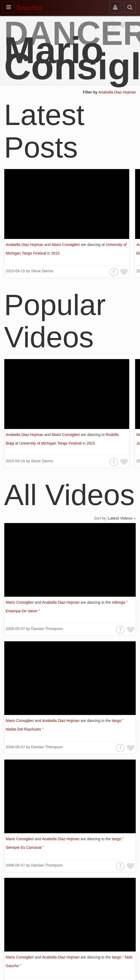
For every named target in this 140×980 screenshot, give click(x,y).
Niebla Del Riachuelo (24, 729)
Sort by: (115, 518)
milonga (119, 602)
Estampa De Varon (22, 611)
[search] (130, 7)
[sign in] (115, 7)
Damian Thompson (47, 629)
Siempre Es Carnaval (24, 847)
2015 (55, 253)
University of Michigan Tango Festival (51, 443)
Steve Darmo (42, 271)
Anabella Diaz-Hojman (117, 92)
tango (117, 721)
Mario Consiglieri (66, 245)
